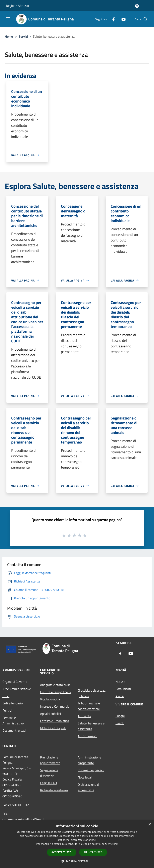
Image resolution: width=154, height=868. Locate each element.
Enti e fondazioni (14, 703)
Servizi (23, 36)
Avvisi (120, 696)
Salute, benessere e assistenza (91, 726)
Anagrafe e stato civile (55, 685)
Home (9, 36)
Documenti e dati (14, 730)
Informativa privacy (91, 770)
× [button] (149, 824)
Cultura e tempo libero (55, 692)
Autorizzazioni (88, 736)
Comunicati (123, 689)
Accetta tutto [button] (62, 852)
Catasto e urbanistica (55, 721)
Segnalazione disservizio (49, 773)
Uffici (6, 696)
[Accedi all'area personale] (137, 6)
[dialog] (77, 844)
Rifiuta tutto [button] (93, 852)
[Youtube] (122, 19)
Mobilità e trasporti (53, 728)
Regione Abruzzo (17, 6)
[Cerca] (146, 19)
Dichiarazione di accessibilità (89, 787)
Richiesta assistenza (54, 790)
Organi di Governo (15, 682)
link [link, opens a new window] (116, 844)
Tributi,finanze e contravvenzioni (89, 706)
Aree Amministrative (17, 689)
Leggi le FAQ (49, 783)
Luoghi (120, 716)
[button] (77, 861)
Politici (7, 710)
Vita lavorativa (50, 699)
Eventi (120, 723)
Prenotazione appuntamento (50, 760)
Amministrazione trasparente (89, 760)
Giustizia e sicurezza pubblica (92, 693)
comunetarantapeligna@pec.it (24, 819)
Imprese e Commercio (55, 706)
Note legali (85, 777)
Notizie (120, 682)
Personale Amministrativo (13, 720)
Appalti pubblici (51, 714)
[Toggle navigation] (8, 19)
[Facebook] (112, 19)
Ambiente (84, 716)
